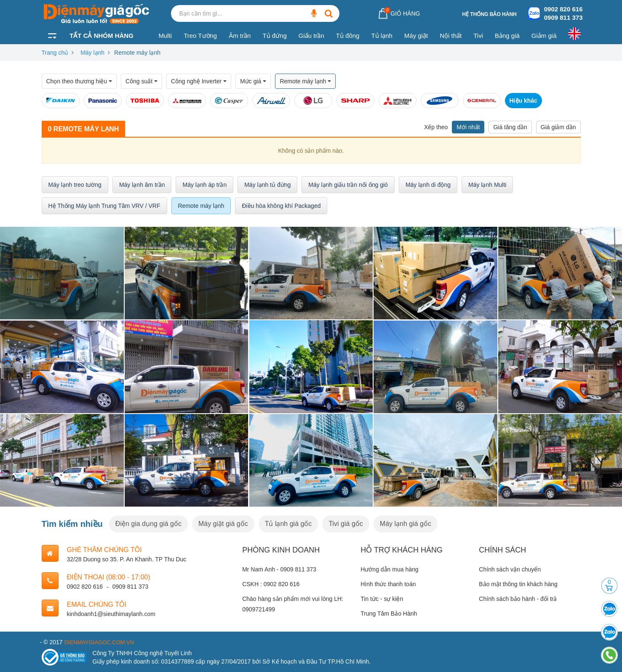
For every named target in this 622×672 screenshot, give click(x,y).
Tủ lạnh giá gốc (288, 524)
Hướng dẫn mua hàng (389, 569)
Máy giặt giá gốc (223, 524)
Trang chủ (55, 53)
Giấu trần (311, 36)
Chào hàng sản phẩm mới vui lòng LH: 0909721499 (293, 604)
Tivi (478, 36)
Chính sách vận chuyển (510, 569)
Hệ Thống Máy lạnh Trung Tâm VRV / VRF (104, 206)
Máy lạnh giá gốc (406, 524)
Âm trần (240, 36)
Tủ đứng (274, 36)
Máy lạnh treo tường (75, 185)
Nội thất (451, 36)
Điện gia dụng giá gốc (148, 524)
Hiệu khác (523, 101)
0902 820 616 (563, 9)
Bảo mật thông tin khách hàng (518, 584)
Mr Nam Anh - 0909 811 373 (279, 569)
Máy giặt (416, 36)
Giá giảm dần (558, 127)
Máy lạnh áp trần (204, 185)
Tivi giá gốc (346, 524)
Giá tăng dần (510, 127)
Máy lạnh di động (428, 185)
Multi (166, 36)
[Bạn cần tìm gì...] (314, 13)
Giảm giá (544, 36)
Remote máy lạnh (201, 206)
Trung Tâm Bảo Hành (389, 614)
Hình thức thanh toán (388, 584)
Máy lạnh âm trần (142, 185)
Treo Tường (200, 36)
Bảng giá (507, 36)
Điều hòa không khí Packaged (281, 206)
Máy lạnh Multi (487, 185)
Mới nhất (468, 127)
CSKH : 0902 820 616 (271, 584)
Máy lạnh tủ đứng (267, 185)
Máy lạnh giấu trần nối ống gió (348, 185)
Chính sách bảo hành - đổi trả (518, 599)
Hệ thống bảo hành (489, 14)
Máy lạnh (92, 53)
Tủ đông (348, 36)
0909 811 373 (563, 17)
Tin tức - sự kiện (382, 599)
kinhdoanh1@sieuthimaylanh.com (111, 614)
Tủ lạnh (382, 36)
